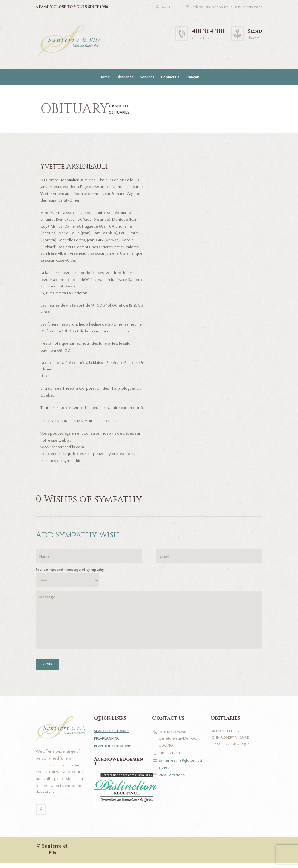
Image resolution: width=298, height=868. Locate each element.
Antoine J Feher (226, 735)
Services (147, 77)
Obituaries (125, 77)
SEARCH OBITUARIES (113, 735)
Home (105, 77)
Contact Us (170, 77)
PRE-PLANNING (108, 743)
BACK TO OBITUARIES (120, 109)
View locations (172, 779)
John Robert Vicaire (230, 742)
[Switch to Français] (192, 77)
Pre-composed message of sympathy (70, 571)
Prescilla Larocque (231, 749)
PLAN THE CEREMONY (114, 750)
